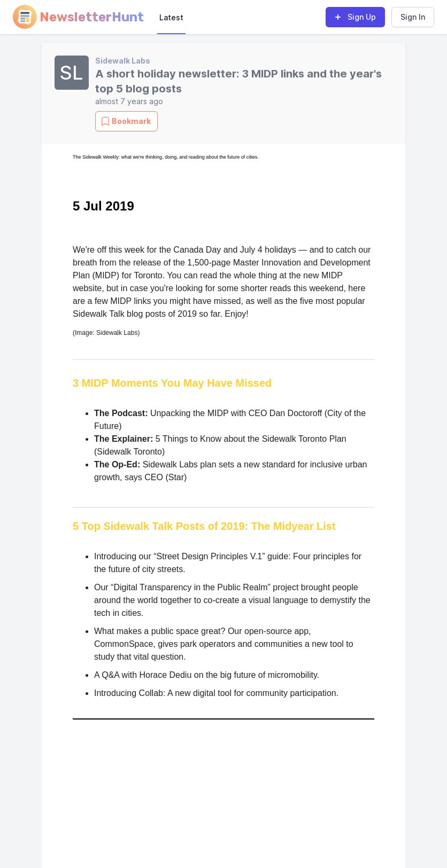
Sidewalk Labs (123, 61)
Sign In (413, 17)
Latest (171, 17)
